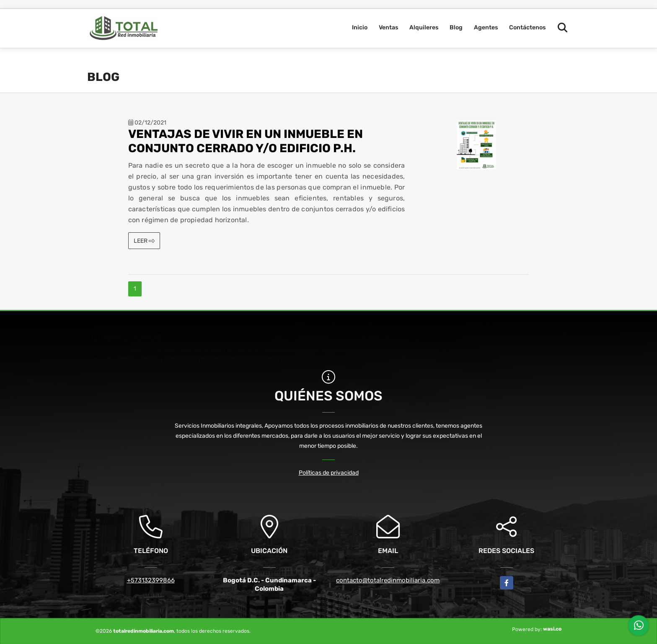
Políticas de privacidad (329, 473)
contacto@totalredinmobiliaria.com (388, 580)
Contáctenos (527, 27)
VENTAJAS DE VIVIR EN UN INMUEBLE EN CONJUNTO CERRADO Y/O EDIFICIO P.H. (246, 141)
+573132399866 (151, 580)
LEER (144, 241)
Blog (456, 27)
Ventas (388, 27)
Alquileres (424, 27)
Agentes (486, 27)
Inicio (360, 27)
